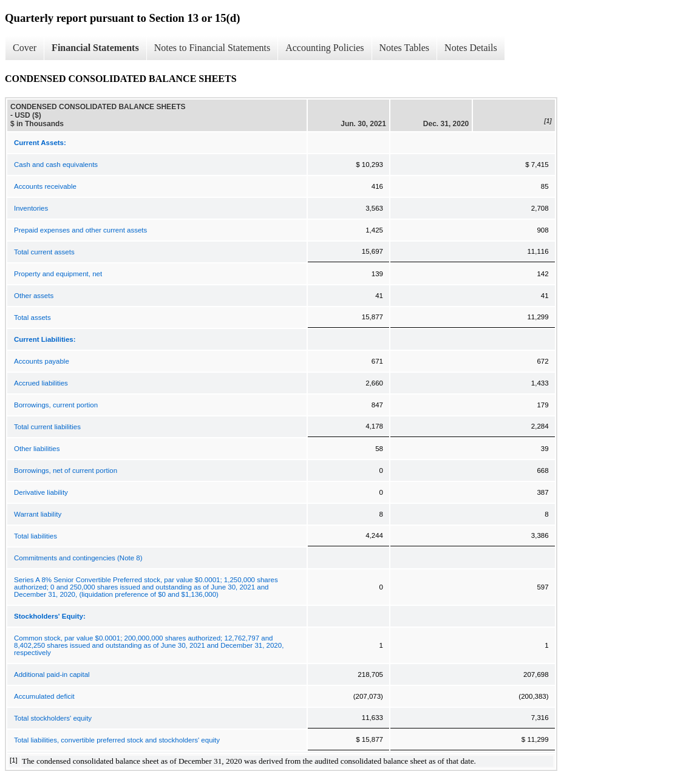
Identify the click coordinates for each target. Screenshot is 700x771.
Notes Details (471, 48)
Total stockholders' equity (53, 718)
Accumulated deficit (44, 696)
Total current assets (44, 252)
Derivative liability (41, 492)
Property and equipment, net (58, 274)
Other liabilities (37, 449)
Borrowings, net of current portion (66, 470)
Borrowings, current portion (56, 405)
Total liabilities (36, 536)
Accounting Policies (325, 48)
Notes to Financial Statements (212, 48)
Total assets (32, 318)
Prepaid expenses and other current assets (80, 230)
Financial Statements (95, 48)
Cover (25, 48)
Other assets (34, 296)
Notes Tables (405, 48)
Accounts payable (42, 361)
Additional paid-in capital (52, 674)
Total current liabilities (47, 427)
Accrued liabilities (41, 383)
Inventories (31, 208)
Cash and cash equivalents (56, 165)
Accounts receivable (45, 186)
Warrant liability (38, 514)
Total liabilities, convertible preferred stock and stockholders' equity (117, 740)
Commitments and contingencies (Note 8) (78, 558)
